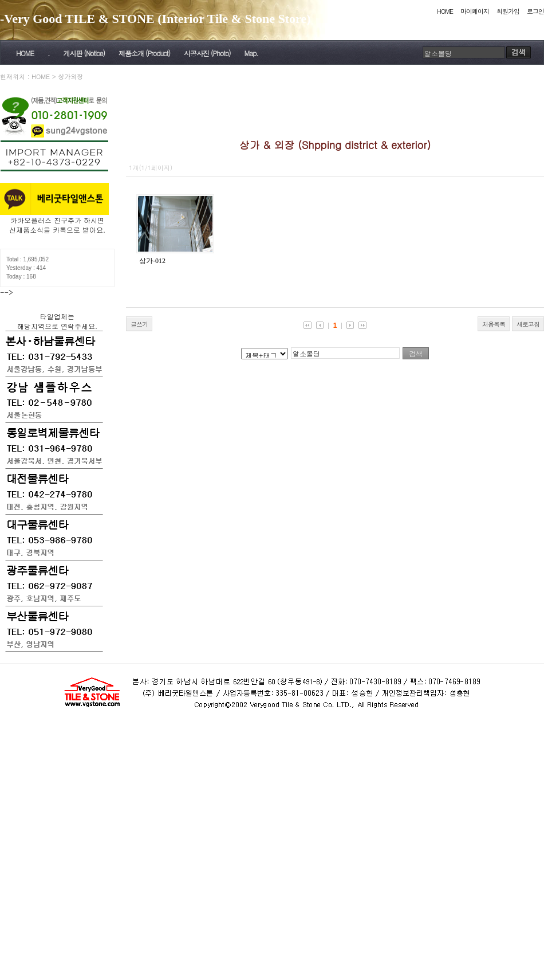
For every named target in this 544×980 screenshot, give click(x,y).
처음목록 (494, 324)
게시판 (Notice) (84, 53)
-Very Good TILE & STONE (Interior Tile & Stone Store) (155, 19)
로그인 (535, 11)
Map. (251, 53)
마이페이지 (475, 11)
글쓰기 (139, 324)
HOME (445, 11)
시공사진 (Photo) (207, 53)
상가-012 (152, 261)
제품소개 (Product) (144, 53)
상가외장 (70, 77)
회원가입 (508, 11)
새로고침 (528, 324)
